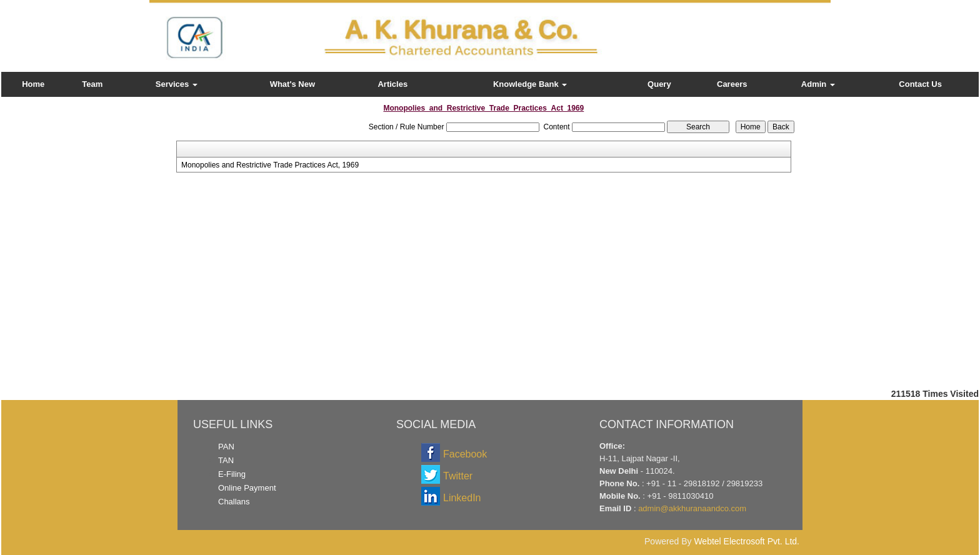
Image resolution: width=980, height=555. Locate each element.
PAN (226, 447)
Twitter (458, 476)
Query (659, 84)
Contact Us (920, 84)
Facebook (465, 454)
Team (92, 84)
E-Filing (232, 474)
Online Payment (247, 488)
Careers (732, 84)
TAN (226, 460)
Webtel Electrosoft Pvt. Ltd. (747, 541)
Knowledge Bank (530, 84)
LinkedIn (462, 498)
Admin (818, 84)
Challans (234, 502)
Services (177, 84)
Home (33, 84)
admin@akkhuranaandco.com (692, 508)
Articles (392, 84)
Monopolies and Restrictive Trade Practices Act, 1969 (270, 165)
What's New (292, 84)
